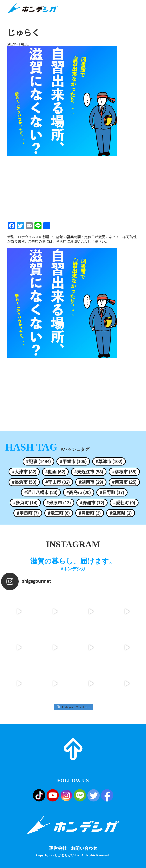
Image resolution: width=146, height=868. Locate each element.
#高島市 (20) (79, 492)
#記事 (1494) (38, 461)
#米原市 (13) (59, 503)
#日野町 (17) (112, 492)
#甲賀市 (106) (73, 461)
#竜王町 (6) (59, 513)
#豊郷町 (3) (90, 513)
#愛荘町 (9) (124, 503)
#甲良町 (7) (28, 513)
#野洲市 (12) (92, 503)
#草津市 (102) (109, 461)
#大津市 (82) (24, 472)
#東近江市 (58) (89, 472)
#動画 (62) (55, 472)
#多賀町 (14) (25, 503)
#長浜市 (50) (24, 482)
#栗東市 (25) (124, 482)
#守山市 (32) (58, 482)
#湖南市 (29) (91, 482)
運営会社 (58, 848)
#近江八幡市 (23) (41, 492)
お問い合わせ (84, 848)
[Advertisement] (73, 188)
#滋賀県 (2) (121, 513)
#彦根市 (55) (124, 472)
